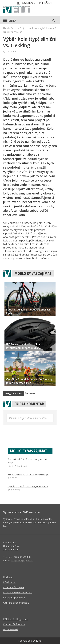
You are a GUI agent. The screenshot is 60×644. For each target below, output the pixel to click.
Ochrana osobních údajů (16, 603)
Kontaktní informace (14, 624)
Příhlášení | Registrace (16, 619)
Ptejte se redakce (29, 28)
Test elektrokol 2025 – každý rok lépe (28, 474)
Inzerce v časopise (14, 587)
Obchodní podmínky (14, 597)
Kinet (39, 641)
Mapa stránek (11, 629)
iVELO (17, 10)
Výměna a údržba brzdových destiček (28, 486)
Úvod (6, 28)
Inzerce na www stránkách (18, 592)
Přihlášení (46, 3)
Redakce (8, 577)
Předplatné (9, 582)
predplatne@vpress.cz (22, 561)
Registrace (28, 3)
